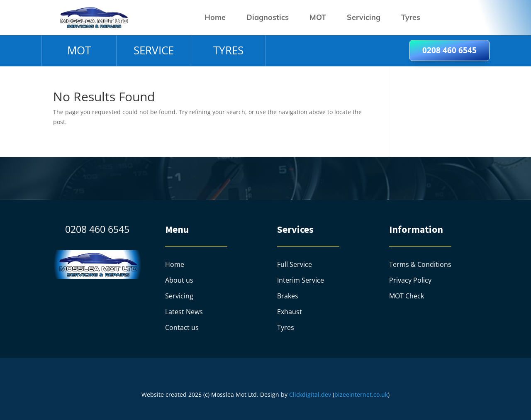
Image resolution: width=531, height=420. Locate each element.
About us (179, 280)
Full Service (295, 264)
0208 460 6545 (449, 50)
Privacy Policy (410, 280)
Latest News (184, 312)
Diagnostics (268, 17)
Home (215, 17)
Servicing (364, 17)
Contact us (182, 327)
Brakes (288, 296)
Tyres (411, 17)
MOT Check (407, 296)
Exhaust (290, 312)
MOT (318, 17)
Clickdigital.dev (310, 394)
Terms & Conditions (420, 264)
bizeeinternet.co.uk (361, 394)
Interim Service (301, 280)
